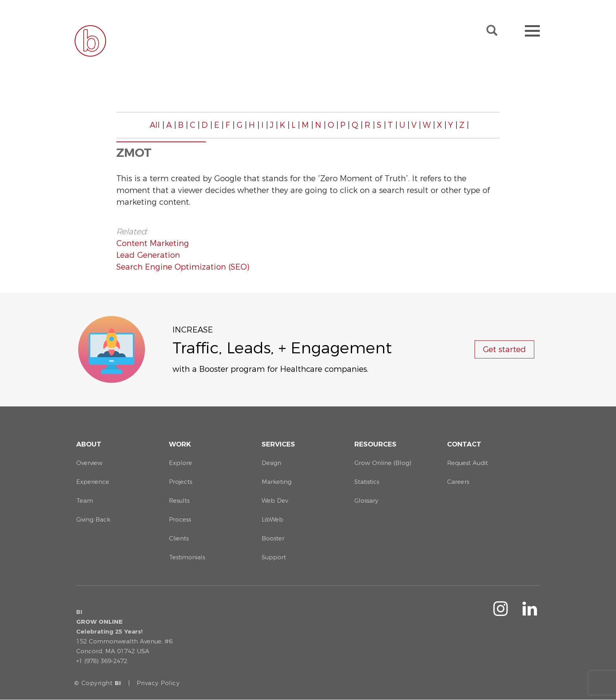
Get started (504, 349)
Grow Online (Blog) (383, 463)
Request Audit (467, 463)
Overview (89, 463)
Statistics (367, 482)
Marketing (277, 482)
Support (274, 557)
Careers (458, 482)
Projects (181, 482)
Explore (181, 463)
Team (85, 501)
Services (278, 444)
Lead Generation (148, 255)
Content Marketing (153, 243)
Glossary (366, 501)
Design (271, 463)
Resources (375, 444)
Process (180, 519)
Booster (273, 538)
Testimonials (187, 557)
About (89, 444)
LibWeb (272, 519)
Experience (93, 482)
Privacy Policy (158, 683)
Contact (464, 444)
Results (179, 501)
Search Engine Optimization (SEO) (183, 267)
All (155, 125)
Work (180, 444)
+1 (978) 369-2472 (102, 661)
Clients (179, 538)
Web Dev (275, 501)
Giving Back (93, 519)
